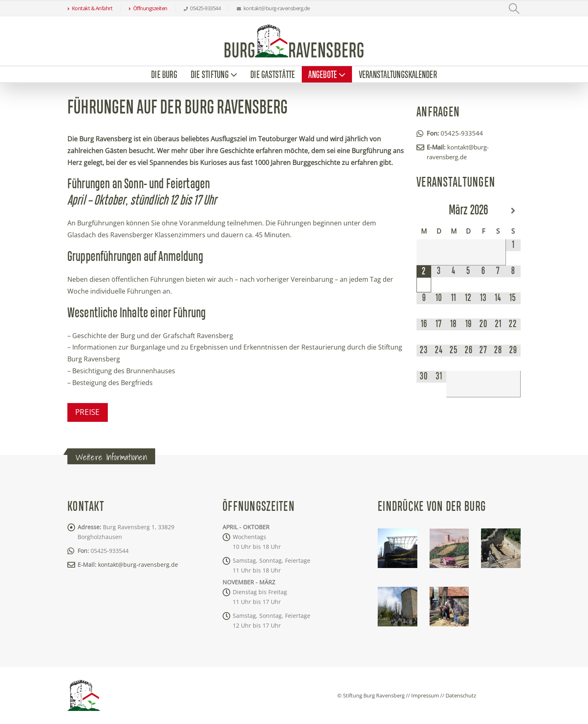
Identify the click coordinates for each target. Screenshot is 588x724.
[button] (514, 9)
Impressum (425, 695)
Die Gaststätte (273, 75)
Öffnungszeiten (148, 8)
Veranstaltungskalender (398, 75)
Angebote (323, 75)
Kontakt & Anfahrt (90, 8)
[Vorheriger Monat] (424, 211)
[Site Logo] (294, 41)
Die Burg (164, 75)
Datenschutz (461, 695)
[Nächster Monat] (513, 211)
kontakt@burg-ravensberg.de (138, 565)
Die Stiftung (210, 75)
